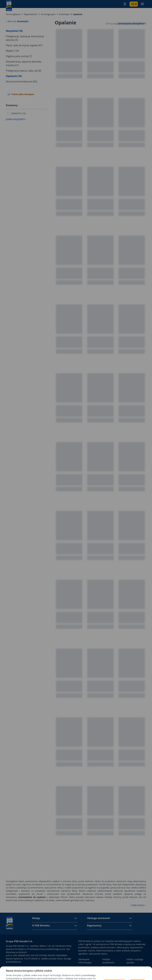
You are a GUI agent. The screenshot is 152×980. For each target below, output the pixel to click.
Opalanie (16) (14, 76)
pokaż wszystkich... (16, 119)
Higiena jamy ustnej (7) (19, 56)
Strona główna (13, 14)
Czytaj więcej (138, 905)
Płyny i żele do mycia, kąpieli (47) (24, 45)
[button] (125, 4)
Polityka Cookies (110, 967)
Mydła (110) (12, 51)
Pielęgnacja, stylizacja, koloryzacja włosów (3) (25, 38)
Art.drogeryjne (48, 14)
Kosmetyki (64, 14)
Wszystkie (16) (14, 31)
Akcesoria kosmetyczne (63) (21, 81)
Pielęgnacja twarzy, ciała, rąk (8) (24, 71)
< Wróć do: (17, 21)
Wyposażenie (31, 14)
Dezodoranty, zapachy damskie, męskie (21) (24, 63)
